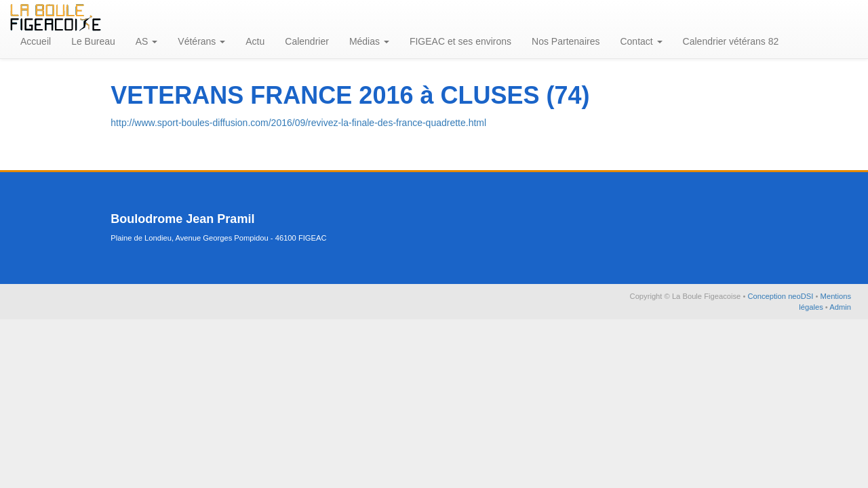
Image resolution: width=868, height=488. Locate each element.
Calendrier (307, 41)
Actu (255, 41)
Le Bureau (93, 41)
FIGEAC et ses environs (460, 41)
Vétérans (201, 41)
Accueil (36, 41)
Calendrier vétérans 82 (731, 41)
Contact (641, 41)
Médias (369, 41)
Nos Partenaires (566, 41)
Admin (840, 307)
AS (147, 41)
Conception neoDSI (781, 296)
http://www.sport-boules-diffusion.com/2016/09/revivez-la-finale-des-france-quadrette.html (298, 123)
